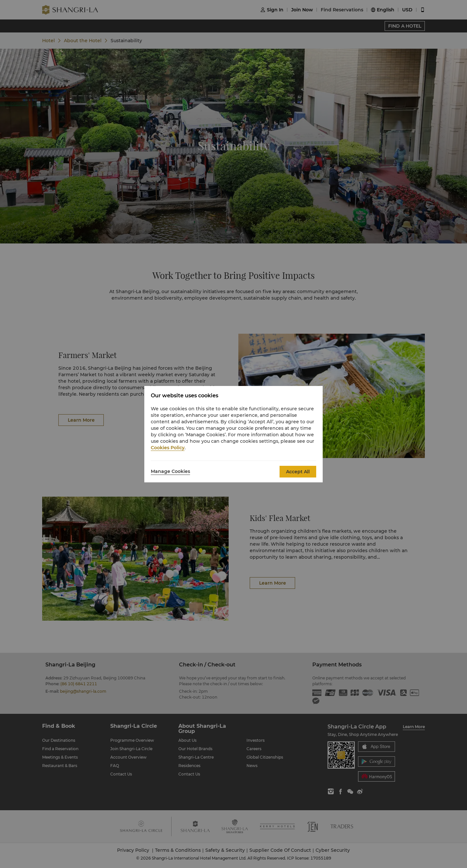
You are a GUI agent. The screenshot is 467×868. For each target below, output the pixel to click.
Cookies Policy (168, 448)
